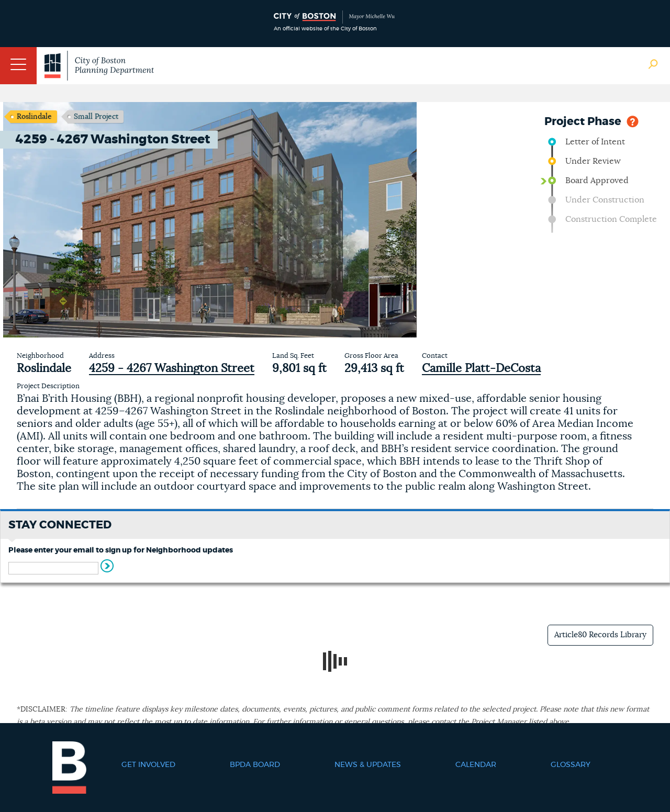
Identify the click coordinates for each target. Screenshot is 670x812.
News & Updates (368, 765)
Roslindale (34, 117)
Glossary (571, 765)
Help (633, 121)
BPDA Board (255, 765)
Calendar (476, 765)
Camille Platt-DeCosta (481, 368)
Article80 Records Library (600, 635)
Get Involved (148, 765)
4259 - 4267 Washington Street (172, 368)
